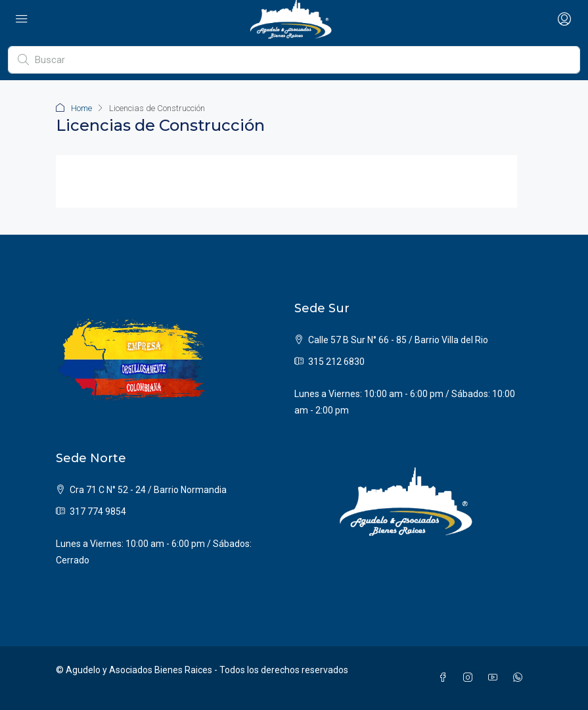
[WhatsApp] (520, 678)
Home (81, 108)
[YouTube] (495, 678)
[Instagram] (470, 678)
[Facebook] (445, 678)
